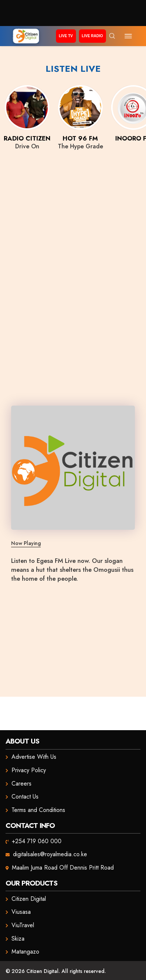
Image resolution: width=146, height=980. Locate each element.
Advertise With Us (34, 757)
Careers (21, 784)
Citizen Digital (29, 899)
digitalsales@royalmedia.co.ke (50, 854)
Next (137, 110)
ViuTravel (23, 925)
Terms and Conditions (38, 810)
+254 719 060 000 (37, 841)
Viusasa (21, 912)
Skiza (18, 939)
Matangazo (25, 952)
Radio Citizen (27, 138)
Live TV (66, 36)
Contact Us (25, 797)
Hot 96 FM (80, 138)
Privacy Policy (29, 770)
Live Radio (92, 36)
